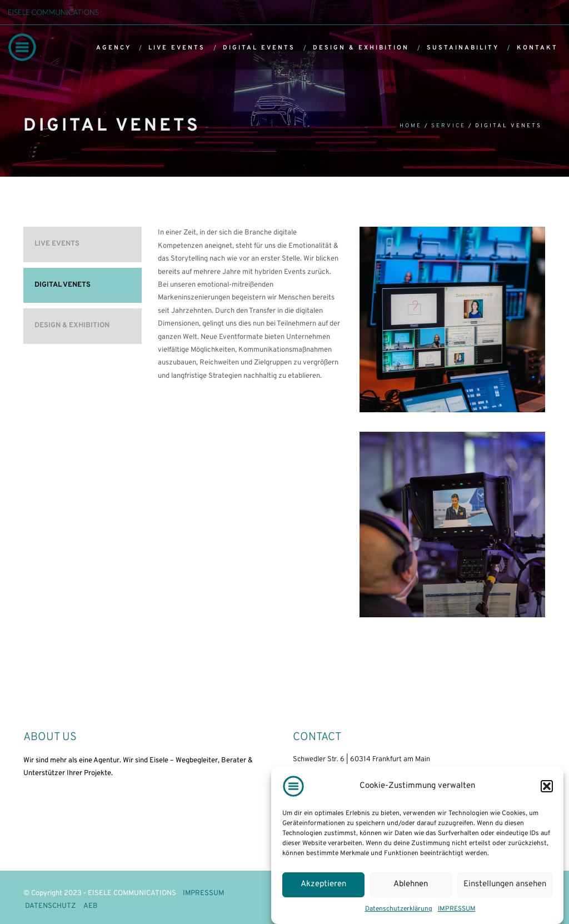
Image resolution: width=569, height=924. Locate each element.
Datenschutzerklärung (399, 909)
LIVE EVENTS (177, 48)
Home (411, 126)
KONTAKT (537, 48)
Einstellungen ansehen (505, 884)
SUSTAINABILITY (463, 48)
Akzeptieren (323, 884)
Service (448, 126)
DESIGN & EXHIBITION (361, 48)
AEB (91, 906)
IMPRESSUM (457, 909)
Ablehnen (411, 884)
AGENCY (114, 48)
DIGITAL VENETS (63, 285)
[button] (547, 786)
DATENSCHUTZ (50, 906)
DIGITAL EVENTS (259, 48)
